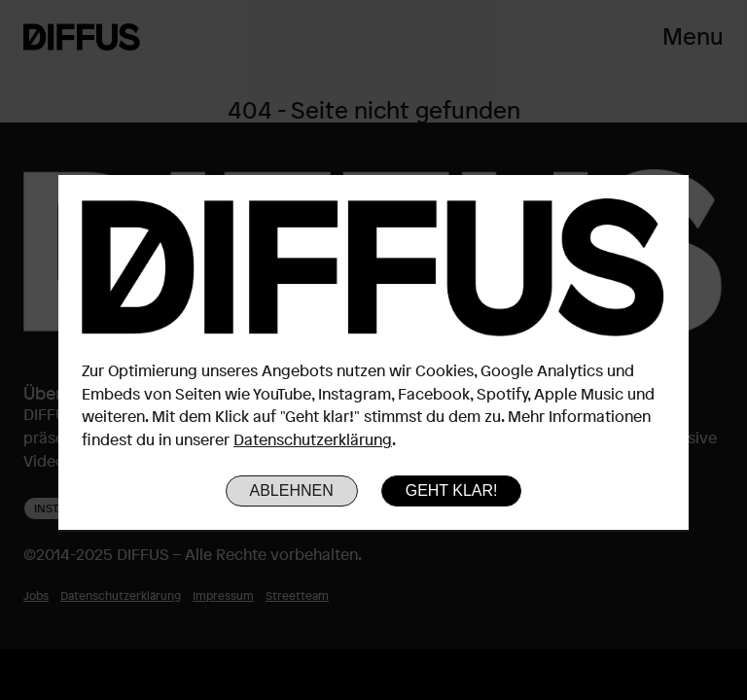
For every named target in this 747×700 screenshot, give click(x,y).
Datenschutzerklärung (313, 439)
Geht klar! (452, 490)
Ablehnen (292, 490)
